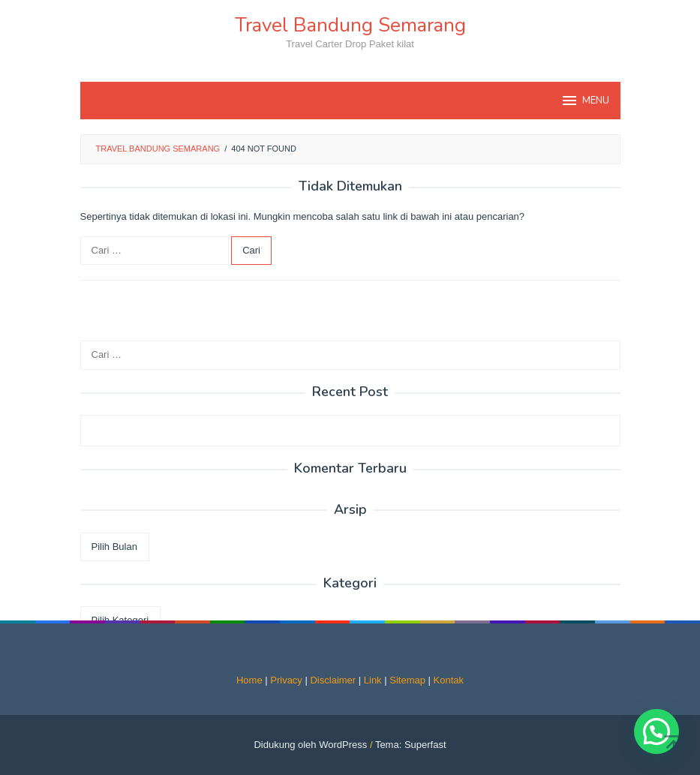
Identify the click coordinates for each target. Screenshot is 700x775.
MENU (585, 101)
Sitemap (407, 680)
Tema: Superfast (411, 745)
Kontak (449, 680)
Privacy (286, 680)
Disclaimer (333, 680)
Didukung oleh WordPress (310, 745)
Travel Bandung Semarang (350, 25)
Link (373, 680)
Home (249, 680)
